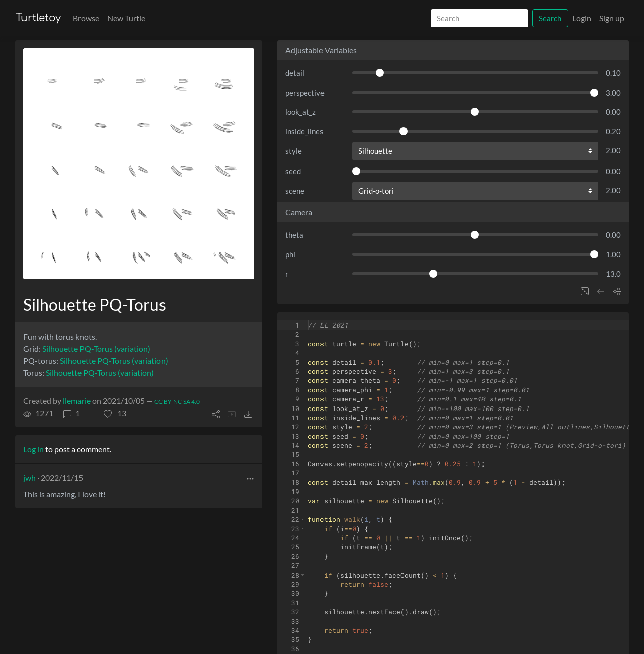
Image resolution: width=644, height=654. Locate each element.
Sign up (612, 18)
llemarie (77, 401)
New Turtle (126, 18)
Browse (86, 18)
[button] (115, 413)
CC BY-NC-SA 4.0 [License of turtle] (177, 402)
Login (582, 18)
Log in (33, 449)
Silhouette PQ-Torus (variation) (96, 348)
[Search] (479, 18)
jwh (29, 478)
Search (550, 18)
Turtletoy (38, 18)
